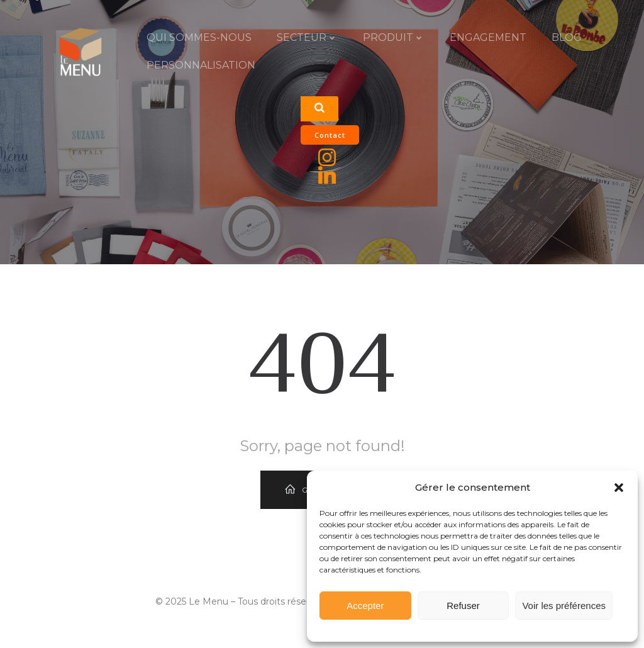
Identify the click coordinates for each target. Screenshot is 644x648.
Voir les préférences (564, 606)
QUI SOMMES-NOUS (199, 37)
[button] (619, 488)
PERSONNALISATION (201, 65)
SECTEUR (307, 37)
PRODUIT (394, 37)
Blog (567, 37)
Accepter (365, 606)
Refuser (463, 606)
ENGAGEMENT (488, 37)
